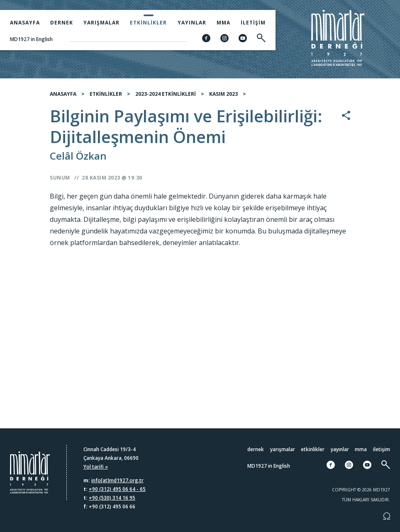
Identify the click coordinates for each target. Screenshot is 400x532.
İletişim (253, 23)
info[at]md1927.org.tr (117, 480)
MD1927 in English (31, 39)
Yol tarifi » (96, 467)
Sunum (60, 178)
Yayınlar (192, 23)
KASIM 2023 (223, 94)
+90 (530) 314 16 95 (112, 498)
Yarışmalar (101, 23)
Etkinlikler (148, 23)
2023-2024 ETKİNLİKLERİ (166, 94)
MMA (223, 23)
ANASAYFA (63, 94)
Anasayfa (25, 23)
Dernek (62, 23)
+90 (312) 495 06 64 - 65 (117, 489)
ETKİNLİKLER (106, 94)
